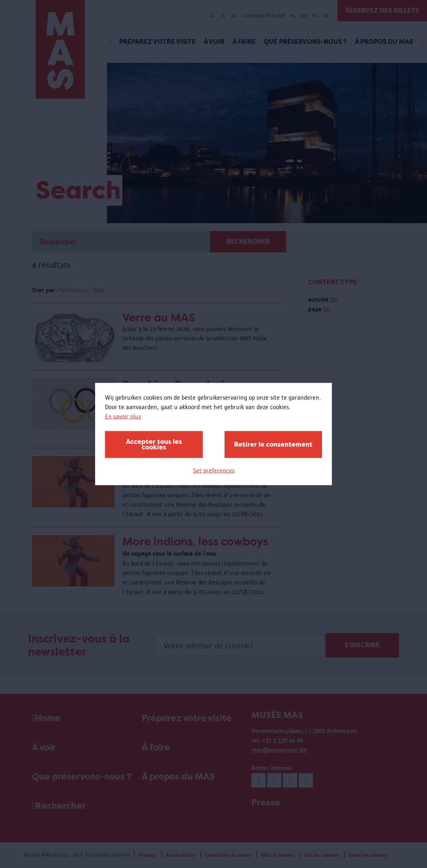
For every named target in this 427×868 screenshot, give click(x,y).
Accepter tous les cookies (154, 444)
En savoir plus (123, 416)
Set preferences (214, 471)
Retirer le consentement (273, 444)
